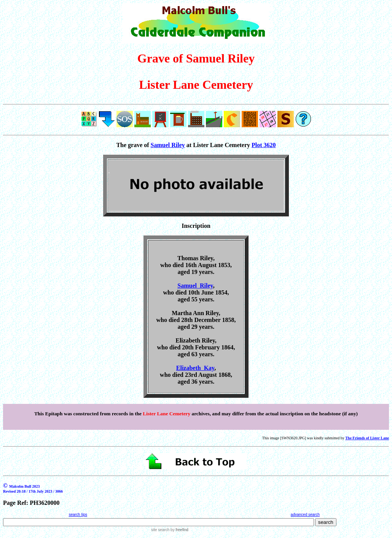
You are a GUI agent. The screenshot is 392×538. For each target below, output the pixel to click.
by (179, 530)
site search (160, 530)
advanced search (305, 515)
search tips (78, 515)
